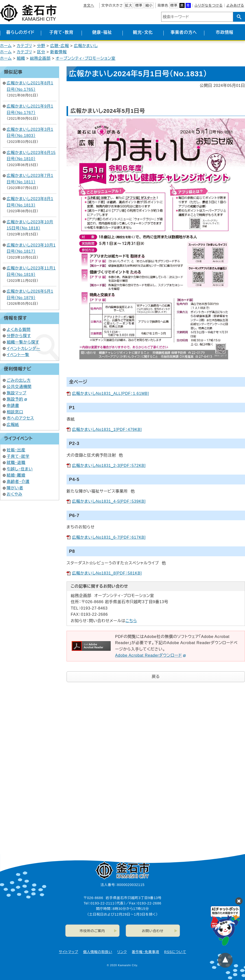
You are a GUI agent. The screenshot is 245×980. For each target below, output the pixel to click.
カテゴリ (24, 46)
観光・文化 (143, 32)
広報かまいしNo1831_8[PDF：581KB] (107, 573)
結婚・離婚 (16, 475)
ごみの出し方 (19, 380)
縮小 (149, 5)
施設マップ (17, 393)
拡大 (129, 5)
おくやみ (15, 494)
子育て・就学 (18, 456)
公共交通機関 (19, 387)
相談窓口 (15, 412)
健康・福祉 (102, 32)
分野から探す (19, 336)
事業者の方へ (184, 32)
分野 (41, 46)
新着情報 (59, 52)
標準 (139, 5)
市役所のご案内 (92, 931)
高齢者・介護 (18, 482)
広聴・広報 (60, 46)
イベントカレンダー (23, 349)
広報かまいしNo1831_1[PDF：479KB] (107, 430)
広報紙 (13, 425)
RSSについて (175, 952)
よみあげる (235, 5)
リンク (122, 952)
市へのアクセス (20, 418)
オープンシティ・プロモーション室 (86, 58)
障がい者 (15, 488)
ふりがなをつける (209, 5)
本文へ (89, 5)
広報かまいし (86, 46)
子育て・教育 (61, 32)
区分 (41, 52)
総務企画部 (40, 58)
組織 (21, 58)
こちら (131, 621)
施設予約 (17, 399)
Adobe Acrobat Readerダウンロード (150, 655)
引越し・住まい (20, 469)
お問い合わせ (153, 931)
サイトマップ (69, 952)
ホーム (6, 46)
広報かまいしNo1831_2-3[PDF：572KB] (109, 466)
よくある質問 (19, 330)
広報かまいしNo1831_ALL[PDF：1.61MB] (110, 394)
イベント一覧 (18, 355)
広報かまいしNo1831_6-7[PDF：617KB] (109, 537)
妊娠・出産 (16, 450)
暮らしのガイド (20, 32)
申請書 (13, 406)
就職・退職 (16, 463)
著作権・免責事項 (146, 952)
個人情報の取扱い (98, 952)
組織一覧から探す (23, 342)
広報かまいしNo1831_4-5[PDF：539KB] (109, 501)
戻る (156, 677)
